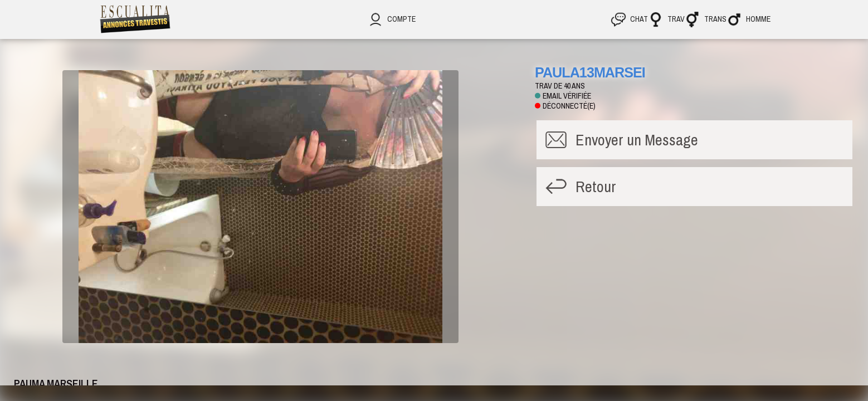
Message (637, 140)
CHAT (629, 19)
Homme (748, 19)
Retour (596, 187)
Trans (706, 19)
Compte (392, 19)
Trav (666, 19)
